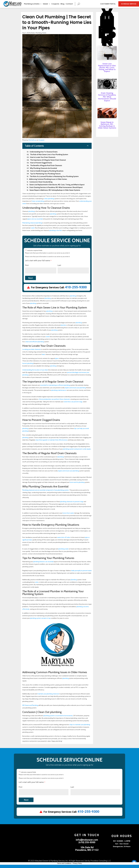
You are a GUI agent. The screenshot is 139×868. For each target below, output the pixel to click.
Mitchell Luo (32, 143)
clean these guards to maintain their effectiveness (51, 443)
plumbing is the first (56, 234)
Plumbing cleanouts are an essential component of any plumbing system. (46, 493)
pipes (57, 362)
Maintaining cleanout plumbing (32, 226)
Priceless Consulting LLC (101, 864)
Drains (33, 36)
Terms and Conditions (64, 867)
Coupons (55, 6)
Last (59, 269)
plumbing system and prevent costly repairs (77, 452)
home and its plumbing (77, 486)
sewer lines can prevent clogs (73, 405)
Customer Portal (106, 5)
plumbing (31, 215)
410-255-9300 (76, 290)
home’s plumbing (28, 367)
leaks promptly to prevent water (81, 574)
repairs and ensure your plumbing (75, 391)
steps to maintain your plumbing (80, 728)
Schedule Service (127, 5)
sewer (48, 340)
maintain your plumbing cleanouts (48, 697)
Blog (62, 6)
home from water (68, 516)
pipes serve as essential (35, 222)
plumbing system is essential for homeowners (58, 719)
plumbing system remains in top (40, 621)
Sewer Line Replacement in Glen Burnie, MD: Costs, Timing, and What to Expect (107, 71)
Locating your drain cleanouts (32, 353)
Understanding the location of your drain (35, 373)
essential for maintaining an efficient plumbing (55, 388)
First (27, 269)
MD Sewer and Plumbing (30, 709)
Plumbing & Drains (32, 6)
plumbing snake (63, 552)
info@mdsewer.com (87, 843)
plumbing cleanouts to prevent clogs (72, 505)
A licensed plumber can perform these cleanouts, (54, 402)
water (33, 231)
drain (43, 358)
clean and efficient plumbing (35, 345)
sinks (37, 585)
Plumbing (39, 36)
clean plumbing (49, 202)
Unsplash (41, 143)
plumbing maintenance (59, 393)
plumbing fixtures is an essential (43, 565)
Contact (69, 6)
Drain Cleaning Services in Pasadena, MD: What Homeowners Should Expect (107, 100)
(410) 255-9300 (87, 846)
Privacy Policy (77, 867)
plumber (63, 328)
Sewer (45, 6)
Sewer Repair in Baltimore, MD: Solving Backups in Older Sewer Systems (107, 128)
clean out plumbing (38, 204)
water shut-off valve (64, 541)
